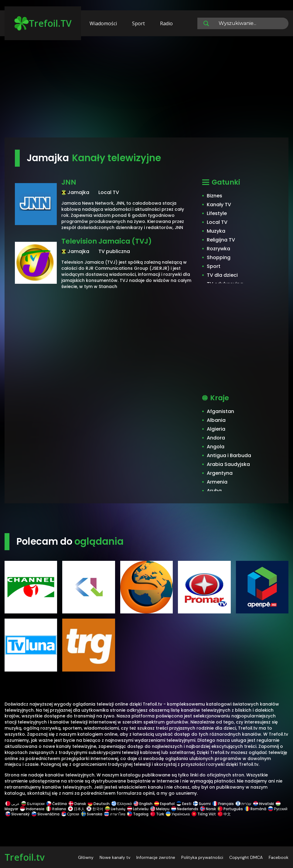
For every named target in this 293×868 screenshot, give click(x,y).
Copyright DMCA (246, 857)
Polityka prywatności (202, 857)
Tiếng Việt (204, 814)
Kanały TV (219, 205)
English (143, 804)
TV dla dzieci (222, 275)
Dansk (77, 804)
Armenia (217, 482)
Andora (216, 438)
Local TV (217, 222)
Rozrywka (218, 249)
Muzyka (216, 231)
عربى (12, 804)
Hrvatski (264, 804)
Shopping (219, 257)
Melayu (160, 809)
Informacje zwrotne (156, 857)
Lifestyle (217, 213)
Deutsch (99, 804)
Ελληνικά (122, 804)
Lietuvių (115, 809)
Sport (138, 23)
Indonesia (32, 809)
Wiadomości (103, 23)
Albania (216, 420)
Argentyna (220, 473)
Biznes (215, 196)
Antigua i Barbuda (229, 455)
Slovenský (18, 814)
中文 (224, 814)
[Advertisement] (146, 90)
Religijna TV (221, 240)
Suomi (202, 804)
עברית (244, 804)
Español (164, 804)
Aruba (214, 491)
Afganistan (220, 411)
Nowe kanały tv (115, 857)
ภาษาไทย (115, 814)
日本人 (76, 809)
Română (256, 809)
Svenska (92, 814)
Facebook (279, 857)
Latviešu (138, 809)
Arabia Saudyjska (228, 464)
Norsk (208, 809)
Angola (216, 447)
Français (223, 804)
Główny (86, 857)
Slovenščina (46, 814)
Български (33, 804)
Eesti (184, 804)
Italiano (56, 809)
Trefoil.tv (25, 857)
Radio (166, 23)
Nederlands (185, 809)
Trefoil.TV (43, 23)
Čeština (57, 804)
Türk (157, 814)
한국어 (95, 809)
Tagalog (138, 814)
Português (230, 809)
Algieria (216, 429)
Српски (70, 814)
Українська (178, 814)
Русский (277, 809)
